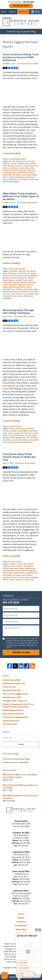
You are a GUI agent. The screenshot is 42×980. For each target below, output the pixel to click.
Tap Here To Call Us (21, 6)
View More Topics (10, 724)
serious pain (29, 580)
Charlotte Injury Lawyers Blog (21, 22)
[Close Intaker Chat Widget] (40, 930)
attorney (12, 161)
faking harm (13, 568)
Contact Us (23, 12)
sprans (5, 179)
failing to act (22, 278)
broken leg (30, 161)
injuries (22, 568)
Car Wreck (9, 687)
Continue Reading (11, 153)
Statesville (12, 179)
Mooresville (7, 175)
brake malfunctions (10, 273)
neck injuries (17, 175)
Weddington (7, 298)
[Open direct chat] (36, 930)
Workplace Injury (12, 697)
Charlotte (6, 163)
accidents (12, 564)
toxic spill (6, 294)
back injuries (21, 161)
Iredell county (8, 435)
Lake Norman (14, 170)
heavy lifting (23, 431)
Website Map (21, 929)
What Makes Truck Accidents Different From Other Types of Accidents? (21, 196)
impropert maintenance (21, 282)
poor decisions (18, 289)
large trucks (22, 285)
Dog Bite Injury (11, 721)
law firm (23, 170)
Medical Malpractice (13, 710)
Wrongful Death (12, 690)
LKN (28, 438)
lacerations (13, 285)
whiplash (16, 182)
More (37, 12)
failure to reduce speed (25, 166)
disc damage (31, 163)
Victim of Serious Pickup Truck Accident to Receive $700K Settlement (21, 57)
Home (4, 12)
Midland (22, 287)
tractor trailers (16, 294)
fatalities (31, 278)
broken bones (23, 273)
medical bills (18, 440)
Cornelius (14, 163)
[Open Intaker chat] (19, 979)
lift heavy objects (9, 438)
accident (7, 115)
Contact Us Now (21, 652)
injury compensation (16, 433)
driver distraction (9, 166)
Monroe (31, 173)
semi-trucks (28, 289)
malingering (31, 571)
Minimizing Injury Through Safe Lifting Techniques (18, 311)
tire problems (34, 291)
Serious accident (9, 177)
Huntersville (24, 168)
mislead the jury (32, 573)
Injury (5, 433)
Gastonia (19, 280)
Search (21, 744)
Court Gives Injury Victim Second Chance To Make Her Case (19, 457)
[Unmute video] (28, 952)
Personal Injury (16, 426)
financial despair (9, 280)
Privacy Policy (21, 926)
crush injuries (24, 276)
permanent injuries (10, 577)
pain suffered (27, 575)
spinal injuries (14, 291)
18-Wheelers (13, 271)
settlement (20, 177)
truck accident (22, 179)
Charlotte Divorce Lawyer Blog (16, 762)
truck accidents (28, 294)
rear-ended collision (30, 175)
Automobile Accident (18, 159)
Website (12, 12)
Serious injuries (15, 580)
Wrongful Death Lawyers (15, 701)
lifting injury (21, 438)
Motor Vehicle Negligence (15, 694)
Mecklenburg (23, 173)
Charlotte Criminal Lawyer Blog (16, 759)
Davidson (22, 163)
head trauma (14, 168)
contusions (7, 276)
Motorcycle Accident (13, 714)
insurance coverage (31, 433)
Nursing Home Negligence (15, 717)
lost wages (34, 438)
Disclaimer (21, 922)
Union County (34, 179)
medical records (19, 573)
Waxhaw (6, 182)
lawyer (29, 170)
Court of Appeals (17, 566)
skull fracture (30, 177)
